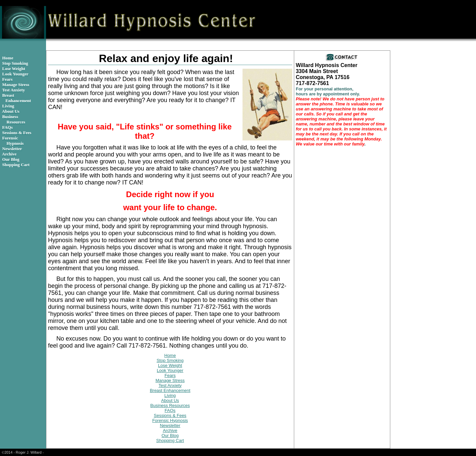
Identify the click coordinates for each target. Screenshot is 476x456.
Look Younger (170, 370)
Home (170, 355)
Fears (170, 375)
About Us (170, 400)
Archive (170, 430)
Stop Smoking (170, 360)
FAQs (170, 410)
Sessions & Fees (170, 415)
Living (170, 395)
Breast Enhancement (170, 390)
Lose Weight (170, 365)
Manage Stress (170, 380)
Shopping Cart (170, 440)
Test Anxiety (170, 385)
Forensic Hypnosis (170, 420)
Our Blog (170, 435)
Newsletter (170, 425)
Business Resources (170, 405)
